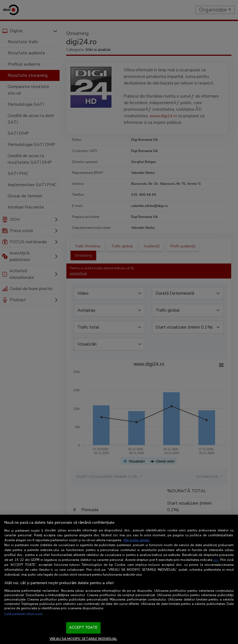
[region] (119, 579)
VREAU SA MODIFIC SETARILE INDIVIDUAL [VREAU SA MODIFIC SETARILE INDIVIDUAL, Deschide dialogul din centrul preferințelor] (83, 639)
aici (216, 560)
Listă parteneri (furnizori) (23, 614)
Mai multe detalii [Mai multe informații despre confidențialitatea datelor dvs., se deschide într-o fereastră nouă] (136, 540)
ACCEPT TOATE (83, 628)
